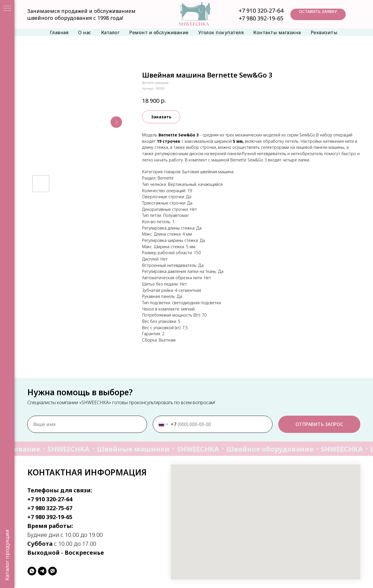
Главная (59, 32)
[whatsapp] (32, 571)
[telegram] (42, 571)
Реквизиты (324, 32)
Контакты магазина (277, 32)
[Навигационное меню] (7, 9)
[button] (318, 14)
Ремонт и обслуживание (159, 32)
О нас (85, 32)
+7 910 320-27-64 (261, 10)
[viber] (53, 571)
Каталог (110, 32)
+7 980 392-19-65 (261, 18)
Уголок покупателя (221, 32)
